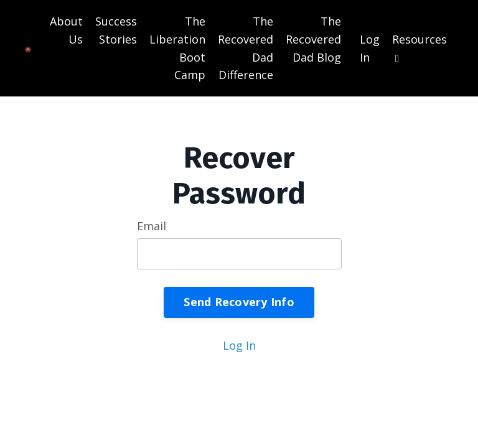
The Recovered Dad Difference (246, 48)
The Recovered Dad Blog (313, 39)
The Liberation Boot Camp (177, 48)
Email (152, 226)
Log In (239, 345)
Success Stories (116, 30)
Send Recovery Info (239, 302)
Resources (419, 48)
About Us (66, 30)
